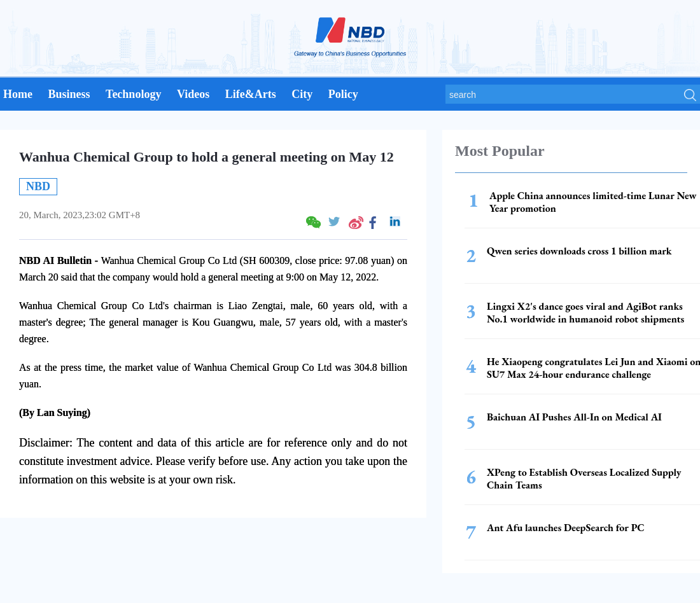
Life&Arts (251, 94)
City (302, 94)
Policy (343, 94)
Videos (193, 94)
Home (18, 94)
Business (69, 94)
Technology (133, 94)
